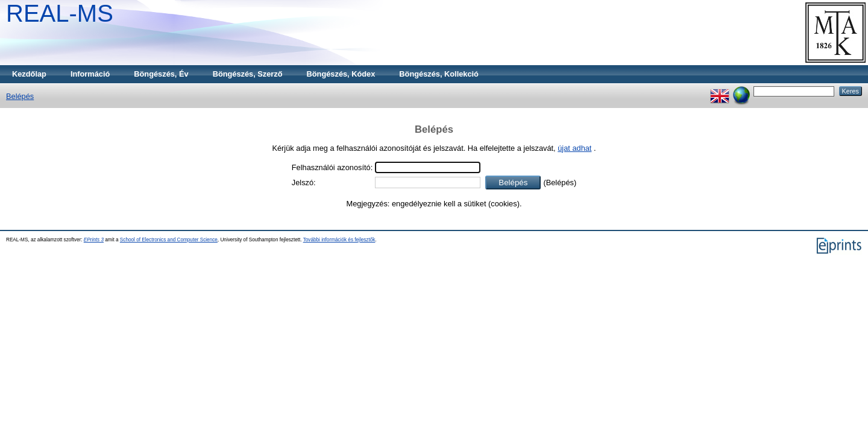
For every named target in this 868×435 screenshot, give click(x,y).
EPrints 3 (94, 240)
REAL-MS (60, 13)
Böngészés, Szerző (248, 74)
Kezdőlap (29, 74)
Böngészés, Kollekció (439, 74)
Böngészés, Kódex (341, 74)
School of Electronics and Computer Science (169, 240)
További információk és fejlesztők (339, 240)
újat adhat (574, 148)
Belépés (20, 96)
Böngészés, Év (161, 74)
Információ (90, 74)
